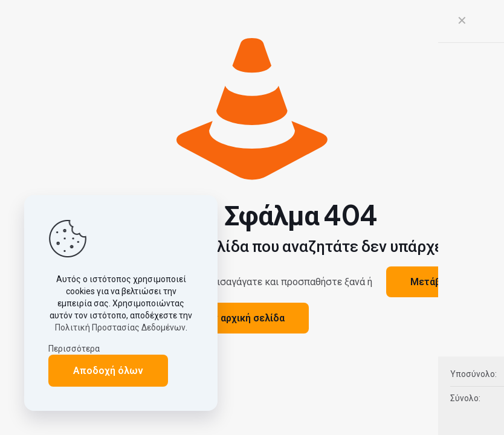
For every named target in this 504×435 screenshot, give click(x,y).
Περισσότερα (74, 349)
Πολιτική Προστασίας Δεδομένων (120, 327)
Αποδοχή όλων (108, 371)
